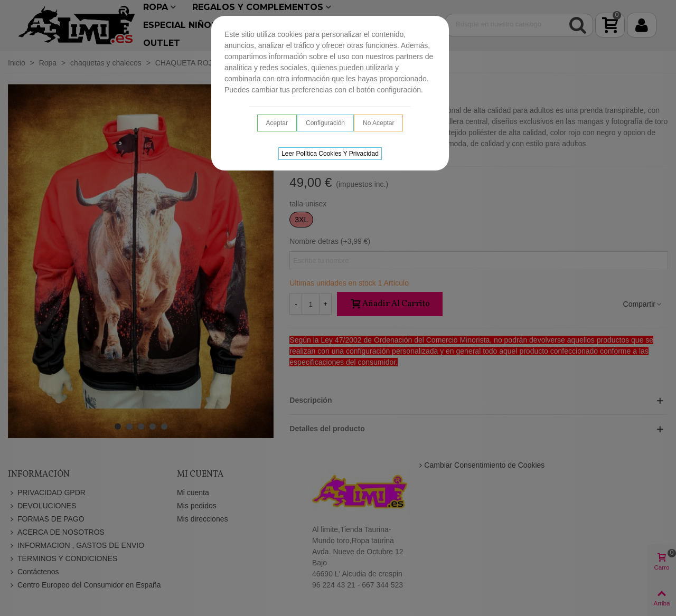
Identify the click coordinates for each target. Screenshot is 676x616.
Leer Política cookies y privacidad (330, 154)
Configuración (325, 123)
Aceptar (277, 123)
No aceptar (378, 123)
